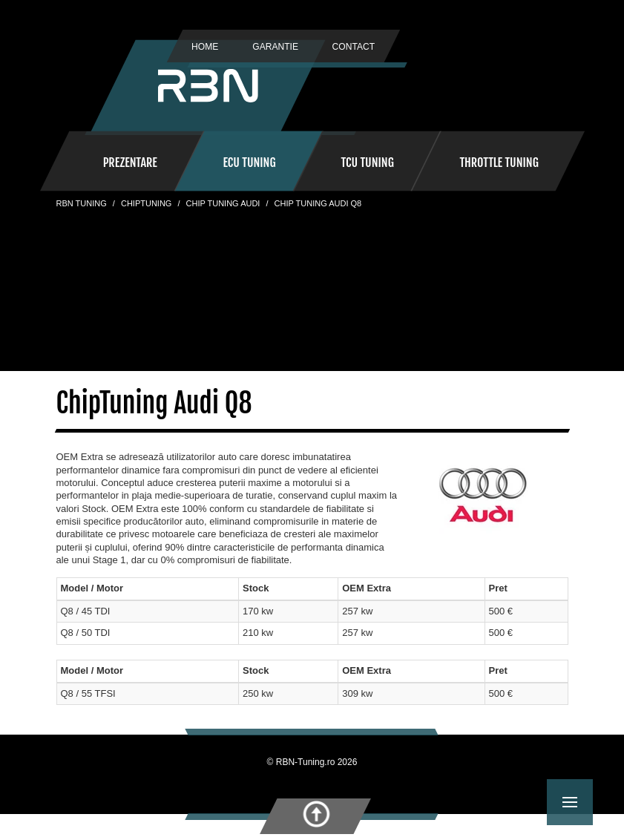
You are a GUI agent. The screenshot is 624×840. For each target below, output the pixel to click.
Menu (578, 791)
